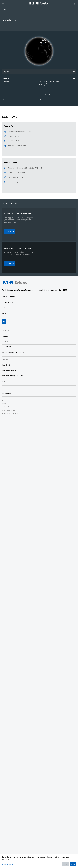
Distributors (6, 393)
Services (5, 388)
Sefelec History (7, 302)
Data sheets (6, 365)
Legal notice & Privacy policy (10, 413)
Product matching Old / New (12, 376)
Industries (5, 341)
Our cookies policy (7, 864)
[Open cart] (75, 4)
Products (5, 336)
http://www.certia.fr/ (45, 100)
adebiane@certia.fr (45, 95)
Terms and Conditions (8, 410)
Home (5, 10)
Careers (5, 307)
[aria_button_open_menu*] (3, 4)
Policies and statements (9, 407)
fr (2, 400)
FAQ (3, 381)
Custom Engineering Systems (13, 352)
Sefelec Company (8, 297)
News (4, 313)
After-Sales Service (9, 370)
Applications (6, 347)
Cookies (4, 404)
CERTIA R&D (7, 79)
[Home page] (39, 4)
